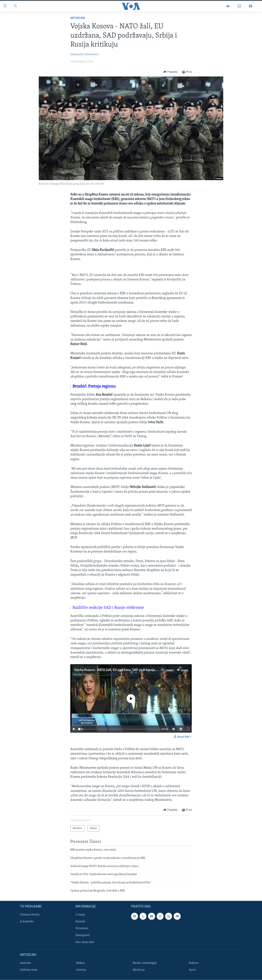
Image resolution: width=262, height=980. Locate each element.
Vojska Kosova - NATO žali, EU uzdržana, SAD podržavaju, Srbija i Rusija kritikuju (132, 670)
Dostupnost (82, 935)
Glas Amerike (86, 675)
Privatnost (82, 929)
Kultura (194, 963)
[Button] (170, 72)
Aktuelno (78, 18)
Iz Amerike (27, 922)
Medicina (139, 970)
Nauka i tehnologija (145, 963)
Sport (192, 970)
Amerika (26, 963)
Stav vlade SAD (85, 942)
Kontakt (80, 922)
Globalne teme (29, 970)
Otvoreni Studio (30, 915)
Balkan (81, 963)
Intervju (81, 970)
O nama (80, 915)
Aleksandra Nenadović (84, 54)
